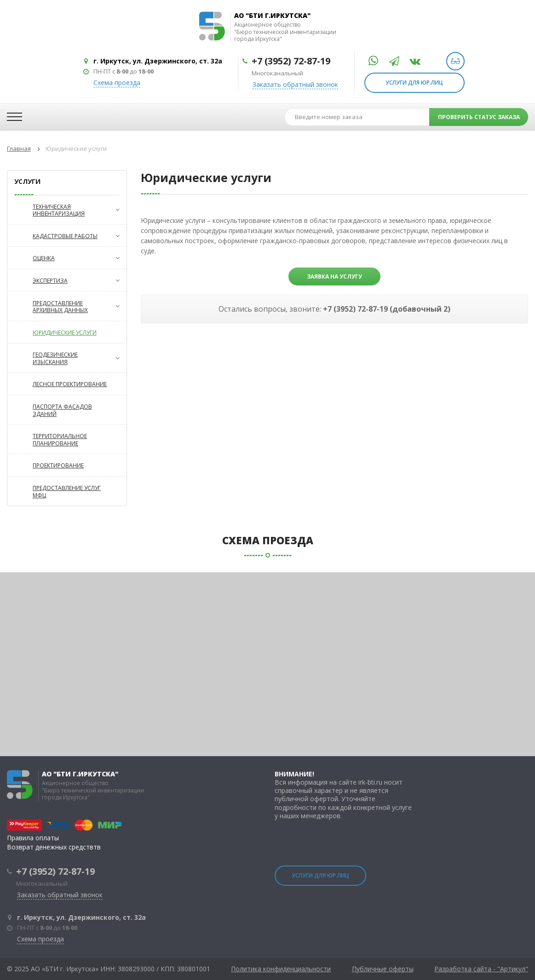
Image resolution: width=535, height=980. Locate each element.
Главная (19, 148)
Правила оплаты (33, 838)
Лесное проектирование (57, 384)
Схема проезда (117, 83)
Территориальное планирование (47, 439)
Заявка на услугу (334, 276)
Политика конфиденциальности (281, 969)
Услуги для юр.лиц (414, 83)
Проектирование (46, 465)
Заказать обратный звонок (295, 85)
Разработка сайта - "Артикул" (481, 969)
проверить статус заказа (479, 117)
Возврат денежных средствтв (54, 847)
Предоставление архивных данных (63, 306)
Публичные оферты (383, 969)
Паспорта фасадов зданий (50, 410)
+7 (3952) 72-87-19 (291, 61)
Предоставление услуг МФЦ (54, 491)
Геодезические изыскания (63, 358)
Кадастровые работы (63, 236)
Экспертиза (63, 280)
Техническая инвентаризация (63, 210)
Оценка (63, 258)
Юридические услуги (52, 332)
